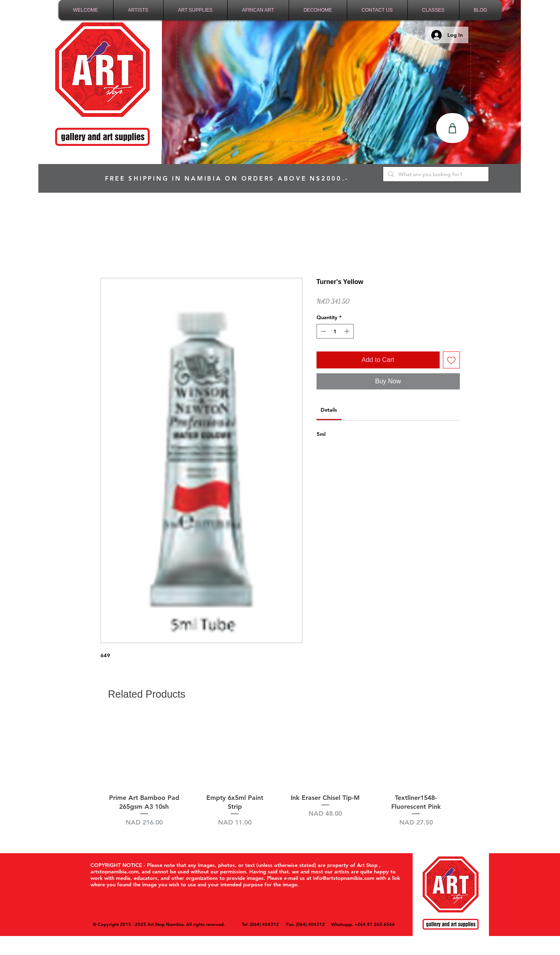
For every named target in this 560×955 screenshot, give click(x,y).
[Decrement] (323, 331)
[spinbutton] (335, 331)
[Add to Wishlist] (451, 360)
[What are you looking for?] (435, 174)
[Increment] (348, 331)
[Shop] (452, 128)
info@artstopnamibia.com (344, 878)
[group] (280, 776)
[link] (329, 410)
